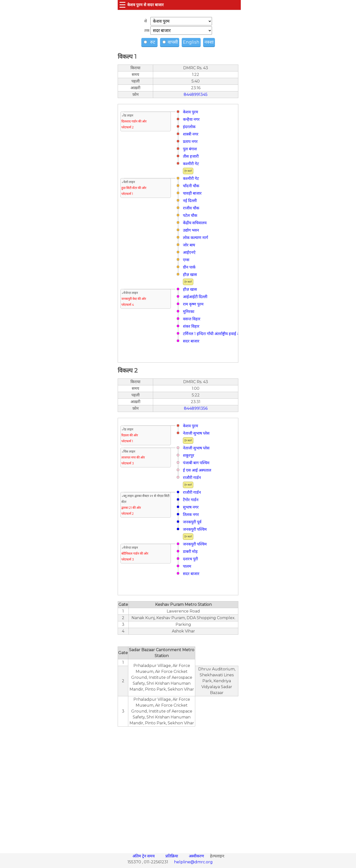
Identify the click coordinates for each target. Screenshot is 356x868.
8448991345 (196, 94)
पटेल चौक (190, 215)
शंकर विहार (191, 326)
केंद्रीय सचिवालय (195, 223)
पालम (187, 566)
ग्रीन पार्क (189, 267)
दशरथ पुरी (190, 559)
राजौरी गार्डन (192, 478)
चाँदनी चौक (191, 186)
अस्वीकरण (197, 856)
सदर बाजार (191, 341)
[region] (178, 787)
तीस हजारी (191, 156)
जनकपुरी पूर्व (192, 522)
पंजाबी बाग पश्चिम (196, 463)
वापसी (170, 42)
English (191, 42)
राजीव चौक (191, 208)
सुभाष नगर (191, 507)
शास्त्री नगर (191, 134)
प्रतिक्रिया (172, 856)
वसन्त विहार (192, 319)
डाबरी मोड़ (190, 552)
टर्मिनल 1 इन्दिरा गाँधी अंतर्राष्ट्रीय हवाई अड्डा (213, 334)
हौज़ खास (190, 275)
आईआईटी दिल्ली (195, 297)
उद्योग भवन (191, 230)
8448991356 (196, 408)
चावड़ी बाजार (192, 193)
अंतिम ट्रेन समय (144, 856)
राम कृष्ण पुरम (193, 304)
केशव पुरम (191, 112)
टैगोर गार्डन (191, 500)
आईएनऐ (189, 252)
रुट (150, 42)
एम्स (186, 260)
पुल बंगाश (190, 149)
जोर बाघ (189, 245)
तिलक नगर (191, 515)
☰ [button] (122, 5)
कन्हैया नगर (191, 119)
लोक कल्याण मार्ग (195, 238)
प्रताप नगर (190, 142)
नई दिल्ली (190, 201)
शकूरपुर (189, 455)
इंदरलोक (189, 127)
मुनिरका (189, 312)
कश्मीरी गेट (191, 164)
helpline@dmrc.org (193, 862)
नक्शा (209, 42)
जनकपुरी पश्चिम (195, 529)
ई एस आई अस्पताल (197, 470)
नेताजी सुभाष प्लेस (196, 433)
